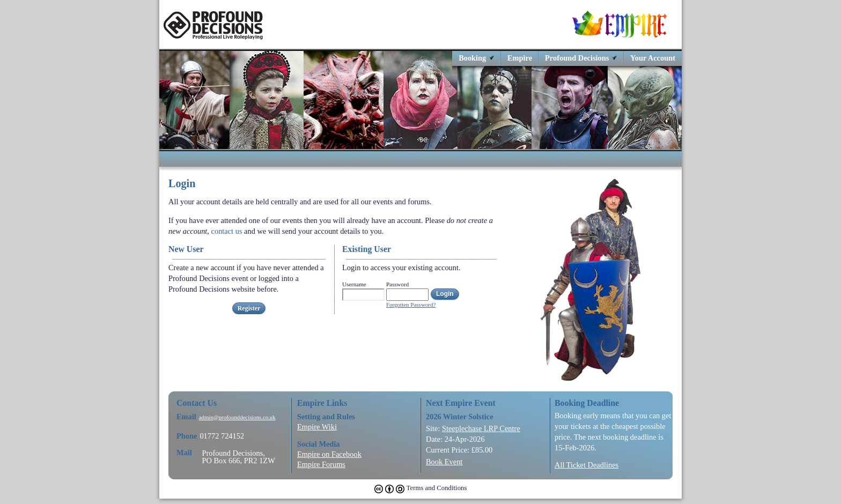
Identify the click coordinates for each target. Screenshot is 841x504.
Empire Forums (321, 464)
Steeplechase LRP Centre (481, 428)
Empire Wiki (317, 427)
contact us (227, 231)
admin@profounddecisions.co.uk (237, 417)
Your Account (653, 58)
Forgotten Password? (411, 305)
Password (397, 284)
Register (249, 308)
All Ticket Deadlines (587, 465)
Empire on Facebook (329, 454)
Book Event (444, 462)
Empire (520, 58)
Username (354, 284)
